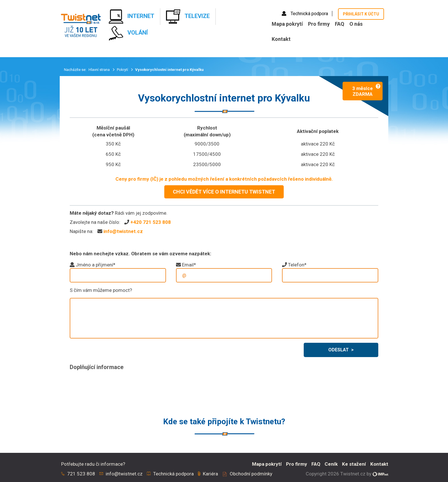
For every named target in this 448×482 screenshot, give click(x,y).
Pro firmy (319, 24)
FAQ (340, 24)
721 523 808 (81, 474)
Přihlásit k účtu (361, 14)
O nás (356, 24)
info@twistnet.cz (123, 231)
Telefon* (297, 265)
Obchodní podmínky (251, 474)
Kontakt (281, 39)
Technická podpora (305, 14)
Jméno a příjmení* (96, 265)
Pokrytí (123, 70)
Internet (132, 17)
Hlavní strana (100, 70)
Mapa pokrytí (287, 24)
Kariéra (210, 474)
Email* (189, 265)
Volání (128, 33)
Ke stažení (354, 464)
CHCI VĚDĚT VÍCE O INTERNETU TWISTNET (224, 192)
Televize (188, 17)
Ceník (331, 464)
